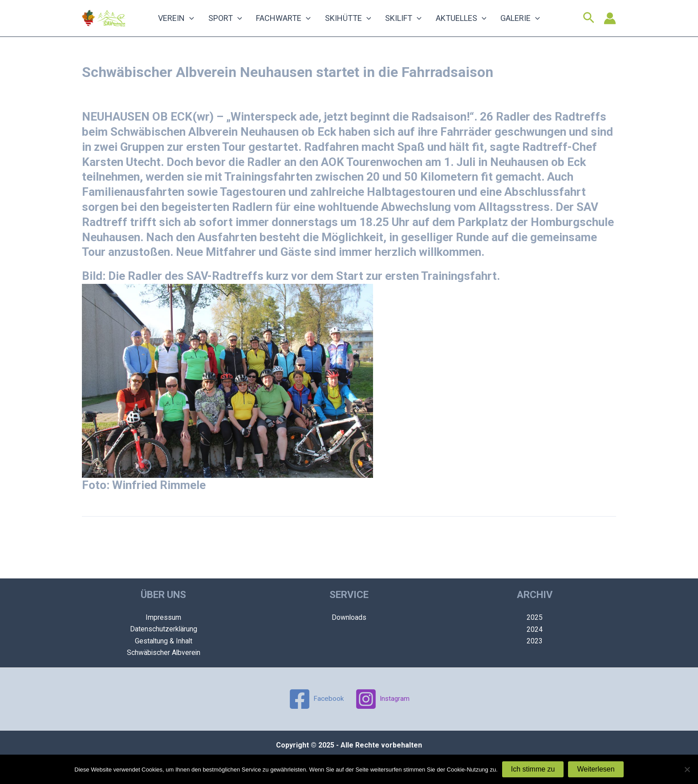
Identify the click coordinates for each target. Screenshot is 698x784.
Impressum (163, 617)
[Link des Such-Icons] (589, 23)
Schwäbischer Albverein (163, 653)
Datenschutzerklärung (163, 629)
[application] (205, 23)
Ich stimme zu (533, 769)
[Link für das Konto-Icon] (610, 23)
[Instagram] (382, 699)
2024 (535, 629)
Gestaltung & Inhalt (164, 641)
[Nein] (687, 769)
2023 (535, 641)
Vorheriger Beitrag (116, 546)
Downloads (349, 617)
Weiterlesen (596, 769)
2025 (535, 617)
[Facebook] (316, 699)
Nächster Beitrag (585, 546)
